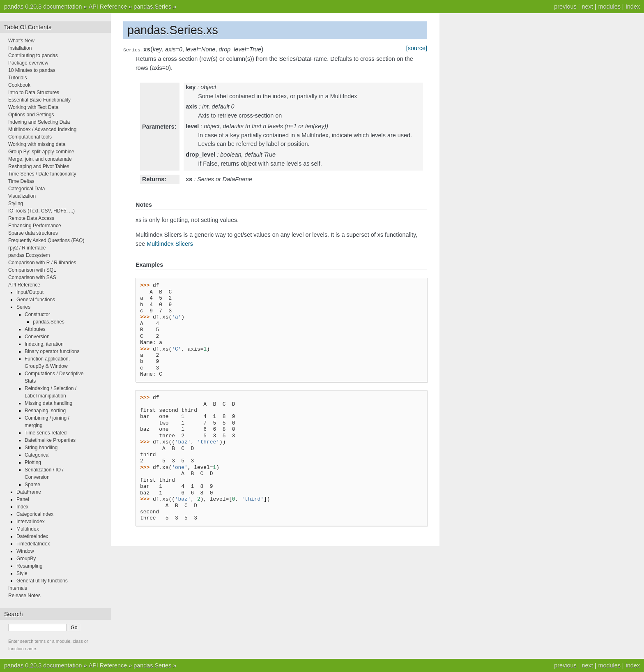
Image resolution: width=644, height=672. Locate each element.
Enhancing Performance (35, 226)
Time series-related (46, 433)
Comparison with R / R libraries (42, 263)
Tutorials (18, 78)
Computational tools (30, 137)
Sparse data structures (33, 233)
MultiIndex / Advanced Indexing (42, 129)
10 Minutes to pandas (32, 70)
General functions (36, 300)
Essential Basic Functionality (39, 100)
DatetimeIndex (32, 536)
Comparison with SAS (32, 277)
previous (565, 7)
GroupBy (26, 559)
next (587, 7)
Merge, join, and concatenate (40, 159)
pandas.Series (152, 7)
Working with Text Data (33, 107)
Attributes (35, 329)
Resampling (29, 566)
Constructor (37, 314)
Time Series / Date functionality (42, 174)
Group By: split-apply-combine (41, 152)
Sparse (32, 485)
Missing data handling (48, 403)
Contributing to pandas (33, 55)
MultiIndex (28, 529)
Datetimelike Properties (50, 440)
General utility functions (42, 581)
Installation (20, 48)
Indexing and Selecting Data (39, 122)
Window (25, 551)
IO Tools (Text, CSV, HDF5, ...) (41, 211)
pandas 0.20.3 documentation (43, 7)
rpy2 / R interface (27, 248)
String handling (41, 448)
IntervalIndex (31, 522)
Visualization (22, 196)
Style (22, 573)
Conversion (37, 337)
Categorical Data (26, 189)
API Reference (108, 7)
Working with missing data (37, 144)
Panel (23, 499)
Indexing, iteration (44, 344)
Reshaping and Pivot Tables (39, 166)
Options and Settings (31, 115)
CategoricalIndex (35, 514)
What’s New (21, 41)
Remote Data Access (31, 218)
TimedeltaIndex (33, 544)
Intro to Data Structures (34, 92)
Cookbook (19, 85)
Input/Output (30, 292)
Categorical (37, 455)
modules (609, 7)
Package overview (28, 63)
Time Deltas (21, 181)
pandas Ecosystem (29, 255)
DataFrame (29, 492)
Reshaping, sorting (45, 411)
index (633, 7)
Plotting (33, 462)
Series (23, 307)
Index (22, 507)
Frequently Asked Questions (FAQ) (46, 240)
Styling (16, 203)
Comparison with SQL (32, 270)
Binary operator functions (52, 351)
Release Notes (24, 596)
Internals (18, 588)
